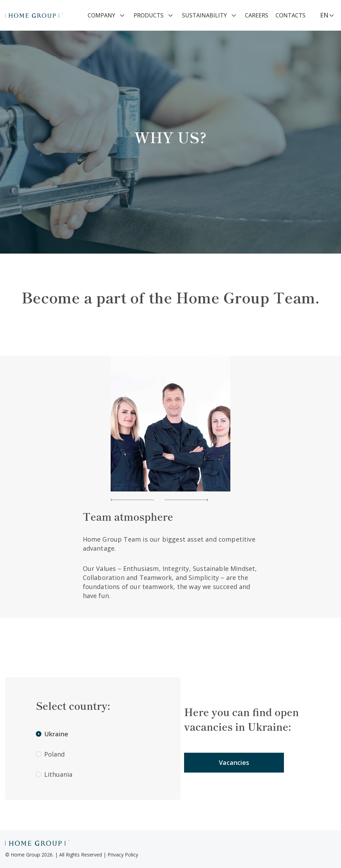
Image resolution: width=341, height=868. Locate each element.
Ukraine (52, 734)
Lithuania (54, 774)
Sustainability (204, 15)
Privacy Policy (123, 855)
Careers (257, 15)
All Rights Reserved (81, 855)
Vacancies (234, 762)
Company (101, 15)
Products (149, 15)
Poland (50, 754)
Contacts (291, 15)
